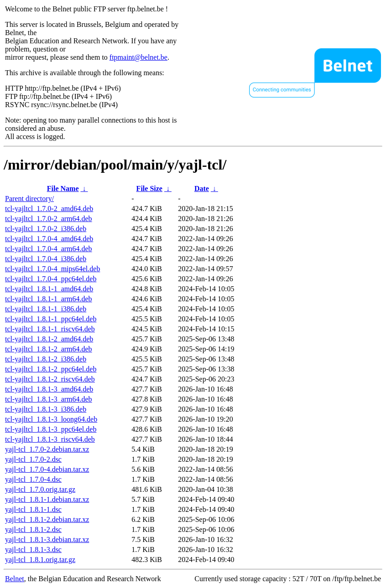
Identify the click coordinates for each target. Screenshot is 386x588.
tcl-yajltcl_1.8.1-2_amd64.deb (49, 339)
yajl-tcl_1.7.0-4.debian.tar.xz (47, 469)
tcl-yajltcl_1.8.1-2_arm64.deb (49, 349)
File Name (63, 188)
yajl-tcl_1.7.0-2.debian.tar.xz (47, 449)
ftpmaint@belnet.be (138, 57)
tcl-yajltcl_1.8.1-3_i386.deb (46, 409)
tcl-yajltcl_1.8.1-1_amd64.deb (49, 289)
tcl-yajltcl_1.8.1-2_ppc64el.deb (51, 369)
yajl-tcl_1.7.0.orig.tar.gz (40, 489)
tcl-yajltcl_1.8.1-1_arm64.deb (49, 299)
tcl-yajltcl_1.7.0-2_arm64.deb (49, 219)
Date (202, 188)
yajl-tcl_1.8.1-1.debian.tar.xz (47, 499)
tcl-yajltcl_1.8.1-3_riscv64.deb (50, 439)
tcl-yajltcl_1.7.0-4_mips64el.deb (52, 269)
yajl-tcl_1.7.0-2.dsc (33, 459)
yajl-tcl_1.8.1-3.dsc (33, 549)
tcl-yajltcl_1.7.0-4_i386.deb (46, 259)
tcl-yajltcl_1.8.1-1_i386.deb (46, 309)
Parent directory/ (29, 199)
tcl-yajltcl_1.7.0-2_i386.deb (46, 229)
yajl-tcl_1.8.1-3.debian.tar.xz (47, 539)
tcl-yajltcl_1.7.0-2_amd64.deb (49, 209)
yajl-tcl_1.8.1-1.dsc (33, 509)
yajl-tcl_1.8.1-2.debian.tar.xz (47, 519)
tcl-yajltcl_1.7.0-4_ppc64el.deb (51, 279)
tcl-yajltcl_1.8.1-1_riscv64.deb (50, 329)
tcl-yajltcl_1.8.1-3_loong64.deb (51, 419)
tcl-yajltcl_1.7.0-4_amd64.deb (49, 239)
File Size (149, 188)
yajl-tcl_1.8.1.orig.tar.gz (40, 560)
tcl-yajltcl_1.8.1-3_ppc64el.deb (51, 429)
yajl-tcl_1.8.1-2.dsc (33, 529)
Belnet (15, 579)
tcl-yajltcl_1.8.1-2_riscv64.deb (50, 379)
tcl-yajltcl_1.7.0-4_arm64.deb (49, 249)
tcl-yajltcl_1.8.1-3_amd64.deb (49, 389)
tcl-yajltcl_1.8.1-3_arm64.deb (49, 399)
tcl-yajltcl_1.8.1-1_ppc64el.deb (51, 319)
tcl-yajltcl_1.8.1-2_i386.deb (46, 359)
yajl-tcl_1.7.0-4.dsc (33, 479)
